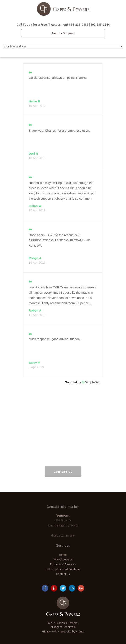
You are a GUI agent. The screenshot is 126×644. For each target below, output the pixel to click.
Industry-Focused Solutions (63, 569)
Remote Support (63, 33)
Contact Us (63, 471)
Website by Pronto (73, 631)
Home (63, 555)
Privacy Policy (50, 631)
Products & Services (63, 564)
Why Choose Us (63, 559)
